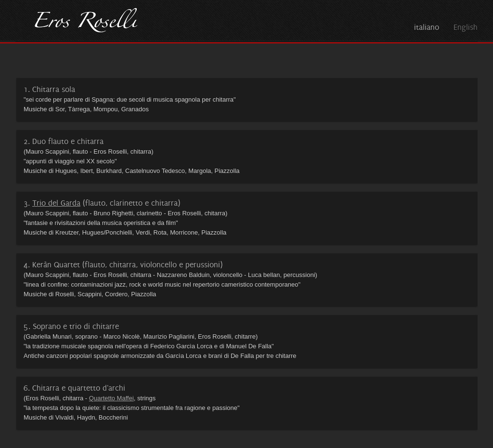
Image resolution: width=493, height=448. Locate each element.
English (466, 27)
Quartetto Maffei (111, 398)
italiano (427, 27)
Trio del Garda (56, 203)
